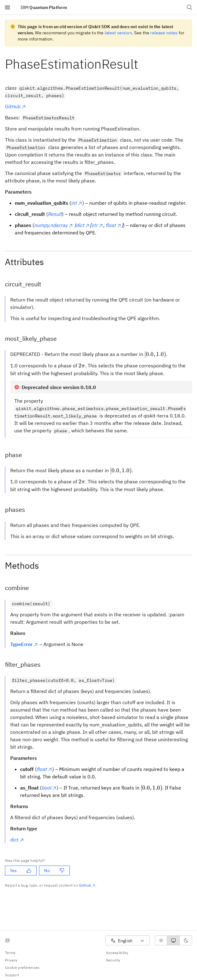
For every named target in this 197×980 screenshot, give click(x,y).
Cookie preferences (22, 967)
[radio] (161, 940)
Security (113, 960)
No (54, 871)
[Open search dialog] (190, 7)
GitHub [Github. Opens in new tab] (87, 885)
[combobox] (128, 941)
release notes (164, 33)
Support (12, 975)
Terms (10, 953)
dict (17, 840)
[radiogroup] (173, 940)
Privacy (11, 960)
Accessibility (117, 953)
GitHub (15, 106)
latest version (118, 33)
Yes (21, 871)
